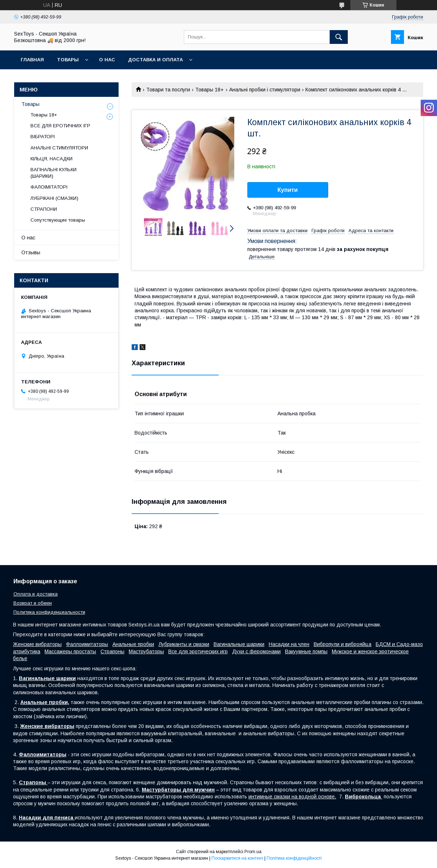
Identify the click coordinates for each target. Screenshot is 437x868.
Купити (288, 190)
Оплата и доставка (36, 594)
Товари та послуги (168, 90)
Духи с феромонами (256, 651)
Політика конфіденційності (294, 858)
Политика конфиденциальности (49, 612)
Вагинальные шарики (239, 644)
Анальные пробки (133, 644)
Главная (32, 60)
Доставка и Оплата (155, 60)
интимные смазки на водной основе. (292, 797)
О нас (107, 60)
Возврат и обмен (33, 603)
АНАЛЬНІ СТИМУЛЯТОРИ (59, 148)
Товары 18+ (209, 90)
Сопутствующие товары (58, 220)
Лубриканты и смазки (184, 644)
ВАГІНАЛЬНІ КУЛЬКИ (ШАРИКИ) (53, 173)
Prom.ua (253, 852)
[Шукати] (339, 37)
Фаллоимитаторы (87, 644)
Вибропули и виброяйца (343, 644)
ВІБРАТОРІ (43, 137)
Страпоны (112, 651)
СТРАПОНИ (44, 209)
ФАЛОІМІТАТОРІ (49, 187)
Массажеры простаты (70, 651)
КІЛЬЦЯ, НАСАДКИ (51, 159)
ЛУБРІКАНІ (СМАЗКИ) (54, 198)
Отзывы (31, 252)
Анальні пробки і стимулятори (265, 90)
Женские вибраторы (37, 644)
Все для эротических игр (198, 651)
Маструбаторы (146, 651)
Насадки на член (289, 644)
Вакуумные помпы (306, 651)
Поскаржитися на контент (237, 858)
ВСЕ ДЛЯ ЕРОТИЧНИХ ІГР (60, 126)
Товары (68, 60)
